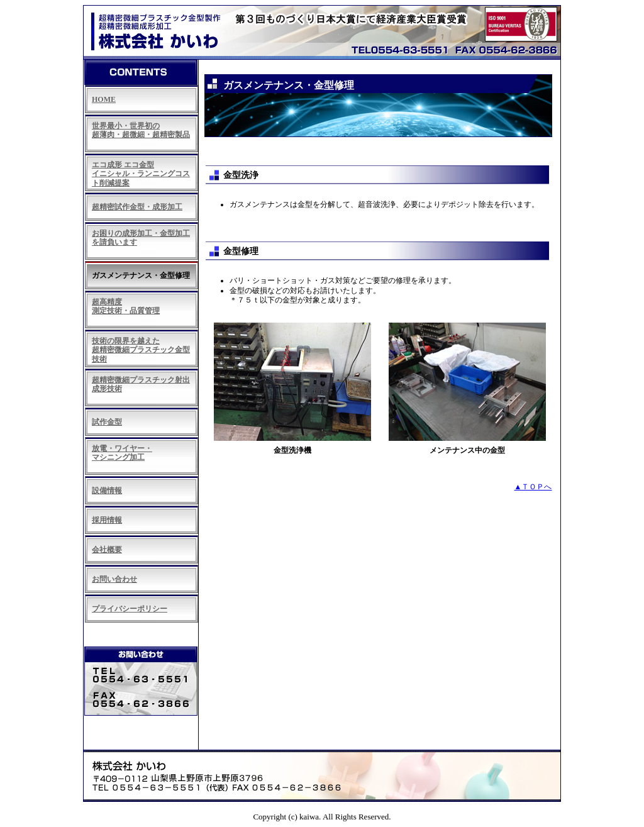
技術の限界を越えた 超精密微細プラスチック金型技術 (141, 350)
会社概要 (107, 550)
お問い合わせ (114, 579)
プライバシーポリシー (130, 609)
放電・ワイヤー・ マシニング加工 (122, 453)
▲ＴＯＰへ (533, 487)
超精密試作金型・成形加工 (137, 207)
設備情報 (107, 491)
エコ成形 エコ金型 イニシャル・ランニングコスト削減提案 (141, 174)
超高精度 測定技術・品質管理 (126, 306)
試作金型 (107, 422)
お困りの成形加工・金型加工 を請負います (141, 238)
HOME (104, 99)
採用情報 (107, 520)
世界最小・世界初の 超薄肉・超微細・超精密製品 (141, 130)
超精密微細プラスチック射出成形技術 (141, 384)
